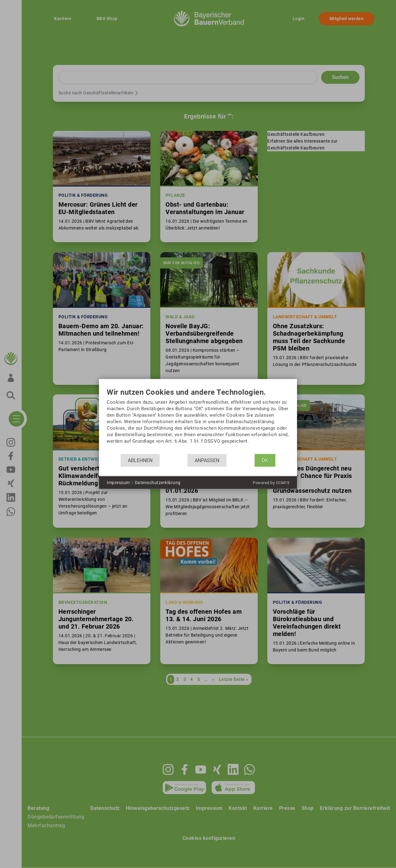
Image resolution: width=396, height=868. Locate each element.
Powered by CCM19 (271, 483)
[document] (198, 421)
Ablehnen (140, 460)
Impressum (118, 482)
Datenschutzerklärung (158, 482)
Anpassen (207, 460)
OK (265, 460)
